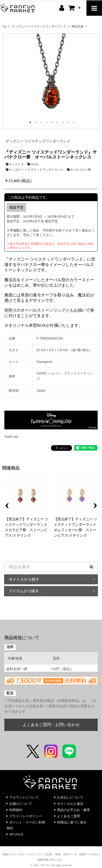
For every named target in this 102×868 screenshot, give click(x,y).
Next (95, 506)
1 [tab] (30, 122)
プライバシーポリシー (24, 816)
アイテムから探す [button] (24, 591)
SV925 (33, 164)
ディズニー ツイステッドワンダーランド (38, 141)
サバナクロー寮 (79, 170)
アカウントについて (23, 797)
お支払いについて (69, 797)
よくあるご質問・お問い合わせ (51, 725)
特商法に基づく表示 (70, 822)
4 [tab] (47, 122)
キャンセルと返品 (69, 804)
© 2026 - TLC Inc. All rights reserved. (51, 865)
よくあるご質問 (67, 816)
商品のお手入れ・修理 (72, 810)
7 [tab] (63, 122)
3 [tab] (41, 122)
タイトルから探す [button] (24, 579)
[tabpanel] (51, 81)
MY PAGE (15, 834)
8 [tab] (68, 122)
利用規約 (14, 810)
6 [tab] (57, 122)
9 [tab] (74, 122)
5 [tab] (52, 122)
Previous (7, 506)
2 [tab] (36, 122)
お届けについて (19, 804)
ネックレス (15, 164)
